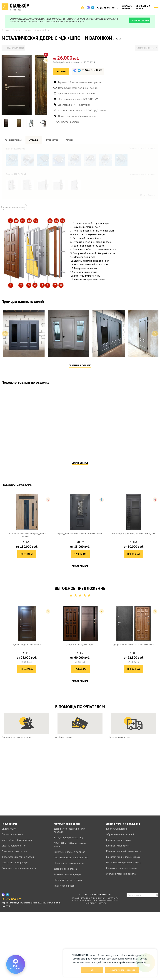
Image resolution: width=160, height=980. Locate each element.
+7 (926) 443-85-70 (107, 8)
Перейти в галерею (80, 501)
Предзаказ (41, 587)
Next (155, 470)
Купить (61, 71)
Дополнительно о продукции (123, 892)
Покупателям (9, 892)
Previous (5, 470)
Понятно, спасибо (140, 20)
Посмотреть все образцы (143, 148)
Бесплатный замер (143, 7)
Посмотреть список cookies (122, 970)
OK (92, 970)
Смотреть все (80, 599)
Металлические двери (67, 892)
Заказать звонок (127, 7)
